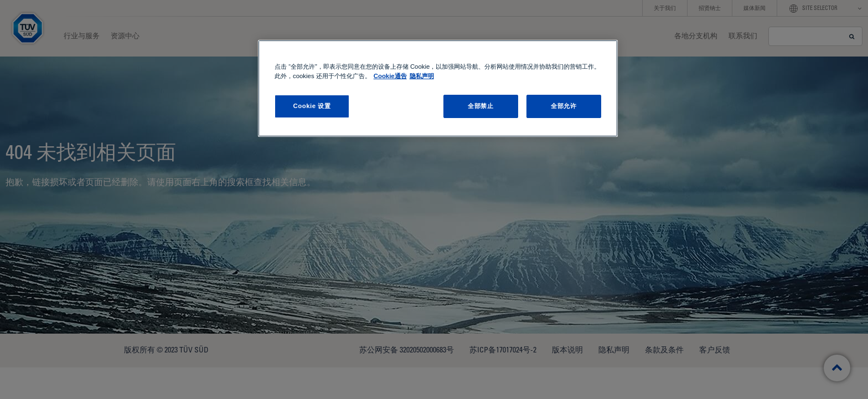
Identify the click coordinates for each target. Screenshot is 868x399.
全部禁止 (480, 106)
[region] (438, 88)
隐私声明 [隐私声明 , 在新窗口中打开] (422, 76)
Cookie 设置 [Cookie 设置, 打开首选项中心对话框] (312, 106)
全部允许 (564, 106)
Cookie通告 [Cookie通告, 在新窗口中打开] (390, 76)
